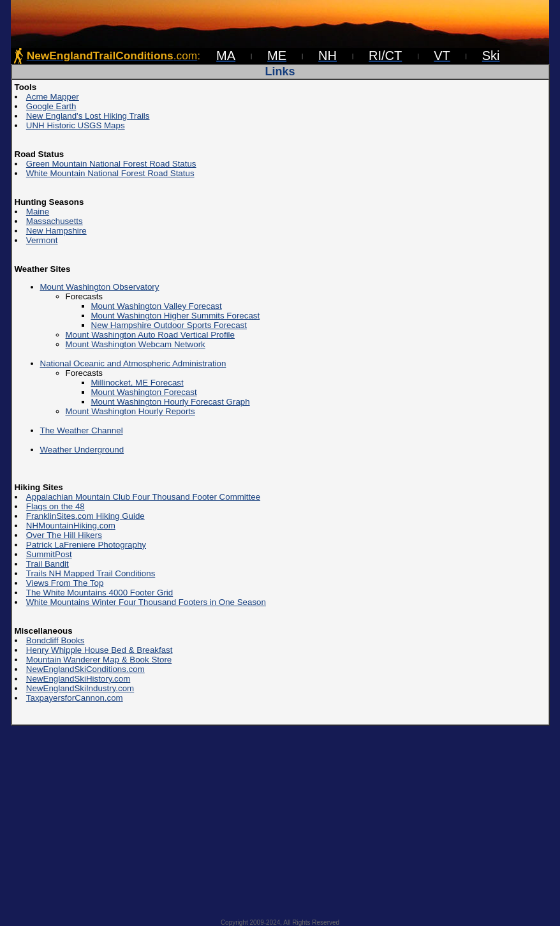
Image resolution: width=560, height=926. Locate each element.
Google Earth (51, 106)
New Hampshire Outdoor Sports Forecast (169, 325)
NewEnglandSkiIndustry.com (80, 688)
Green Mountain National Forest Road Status (111, 164)
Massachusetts (55, 221)
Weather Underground (82, 450)
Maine (38, 212)
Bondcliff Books (55, 640)
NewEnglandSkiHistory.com (78, 679)
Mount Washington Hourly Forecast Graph (171, 402)
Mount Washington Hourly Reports (130, 411)
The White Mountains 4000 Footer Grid (99, 593)
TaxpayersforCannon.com (75, 698)
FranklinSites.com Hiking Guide (85, 516)
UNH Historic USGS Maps (76, 125)
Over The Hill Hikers (64, 535)
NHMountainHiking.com (71, 526)
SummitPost (49, 554)
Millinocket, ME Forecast (137, 383)
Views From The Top (65, 583)
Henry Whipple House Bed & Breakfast (99, 650)
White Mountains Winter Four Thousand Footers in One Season (146, 602)
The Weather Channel (82, 430)
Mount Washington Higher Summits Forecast (176, 316)
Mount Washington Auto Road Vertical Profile (150, 335)
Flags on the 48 (55, 506)
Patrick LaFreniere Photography (86, 545)
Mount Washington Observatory (100, 287)
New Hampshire (56, 231)
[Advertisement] (280, 818)
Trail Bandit (48, 564)
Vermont (42, 240)
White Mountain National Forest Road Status (110, 173)
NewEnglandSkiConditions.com (85, 669)
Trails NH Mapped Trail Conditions (91, 573)
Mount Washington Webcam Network (136, 344)
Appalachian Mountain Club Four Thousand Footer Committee (143, 497)
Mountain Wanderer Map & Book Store (99, 660)
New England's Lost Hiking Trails (88, 116)
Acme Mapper (53, 97)
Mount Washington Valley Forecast (157, 306)
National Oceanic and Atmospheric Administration (133, 363)
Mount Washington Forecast (144, 392)
